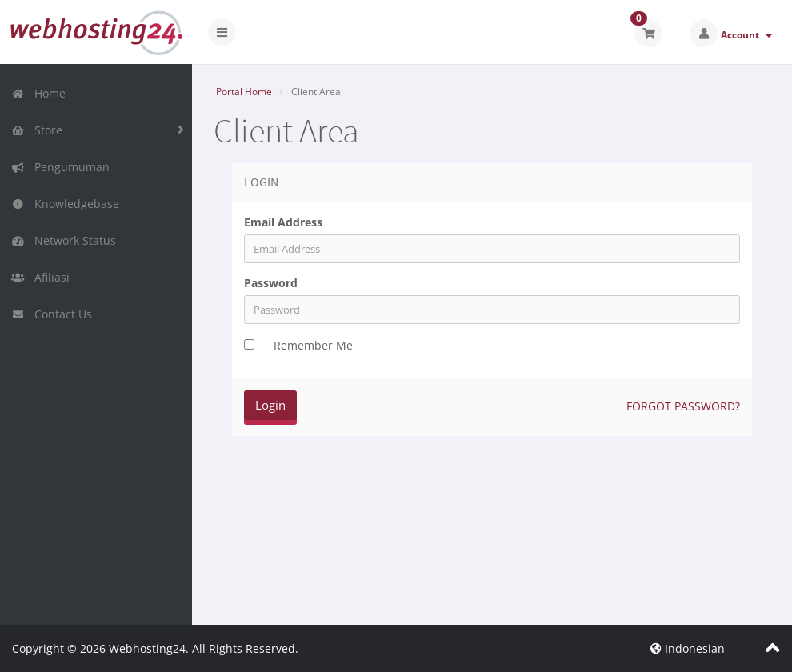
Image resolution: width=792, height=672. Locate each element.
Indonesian (688, 648)
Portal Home (244, 92)
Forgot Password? (683, 406)
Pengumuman (60, 167)
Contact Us (52, 314)
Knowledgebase (65, 204)
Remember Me (313, 345)
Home (38, 93)
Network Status (64, 240)
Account (746, 35)
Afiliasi (40, 277)
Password (271, 283)
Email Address (283, 222)
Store (37, 130)
